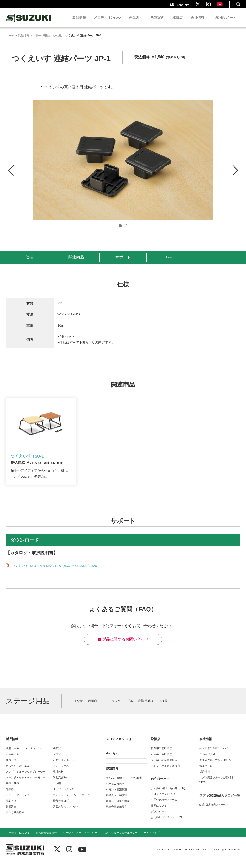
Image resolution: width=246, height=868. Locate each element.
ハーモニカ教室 (115, 790)
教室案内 (158, 22)
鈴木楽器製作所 (29, 22)
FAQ (170, 262)
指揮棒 (163, 707)
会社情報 (197, 22)
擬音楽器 (11, 812)
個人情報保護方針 (46, 839)
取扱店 (178, 22)
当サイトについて (19, 839)
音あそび (11, 807)
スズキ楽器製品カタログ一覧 (220, 801)
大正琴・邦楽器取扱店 (164, 766)
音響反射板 (146, 707)
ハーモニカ (12, 760)
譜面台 (92, 707)
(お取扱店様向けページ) (213, 811)
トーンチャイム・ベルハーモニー (26, 784)
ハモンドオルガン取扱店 (165, 772)
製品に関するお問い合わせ (123, 645)
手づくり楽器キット (18, 818)
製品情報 (79, 22)
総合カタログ (61, 807)
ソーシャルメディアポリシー (80, 839)
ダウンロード (159, 817)
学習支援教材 (61, 784)
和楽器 (57, 755)
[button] (235, 171)
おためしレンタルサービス (167, 823)
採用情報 (205, 778)
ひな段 (78, 707)
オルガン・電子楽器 (18, 772)
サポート (123, 262)
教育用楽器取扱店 (161, 755)
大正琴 (57, 760)
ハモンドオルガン (63, 766)
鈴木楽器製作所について (214, 755)
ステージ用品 (61, 772)
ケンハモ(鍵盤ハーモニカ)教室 (124, 784)
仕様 (29, 262)
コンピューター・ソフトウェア (71, 801)
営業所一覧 (206, 772)
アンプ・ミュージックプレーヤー (26, 778)
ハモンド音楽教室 (117, 795)
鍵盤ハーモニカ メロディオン (23, 755)
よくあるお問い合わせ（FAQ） (169, 794)
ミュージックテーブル (117, 707)
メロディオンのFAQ (163, 800)
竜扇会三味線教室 (117, 813)
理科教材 (58, 778)
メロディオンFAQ (107, 22)
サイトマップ (152, 839)
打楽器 (10, 795)
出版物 (57, 789)
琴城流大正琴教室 (117, 801)
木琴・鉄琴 (12, 789)
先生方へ (136, 22)
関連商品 (76, 262)
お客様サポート (224, 22)
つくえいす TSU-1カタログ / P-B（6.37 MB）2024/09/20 (54, 572)
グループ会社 (207, 760)
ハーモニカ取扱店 (161, 760)
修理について (159, 812)
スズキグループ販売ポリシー (217, 766)
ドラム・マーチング (18, 801)
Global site (180, 7)
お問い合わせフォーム (164, 806)
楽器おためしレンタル (66, 812)
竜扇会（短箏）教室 (118, 807)
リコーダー (12, 766)
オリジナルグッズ (63, 795)
